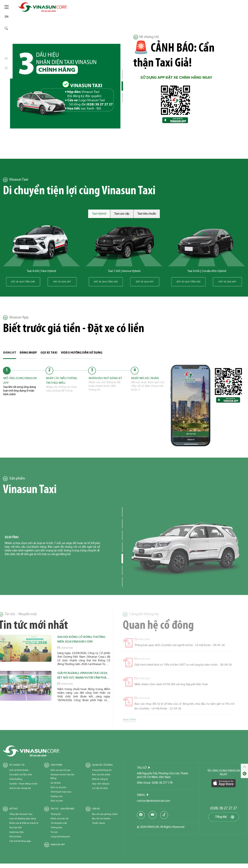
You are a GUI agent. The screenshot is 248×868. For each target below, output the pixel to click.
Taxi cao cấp (122, 214)
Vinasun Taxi (15, 180)
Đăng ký (10, 353)
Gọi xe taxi (49, 353)
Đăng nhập (28, 353)
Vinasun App (16, 318)
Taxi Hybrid (99, 214)
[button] (122, 74)
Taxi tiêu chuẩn (147, 214)
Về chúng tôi (146, 37)
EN (6, 17)
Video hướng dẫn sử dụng (82, 353)
